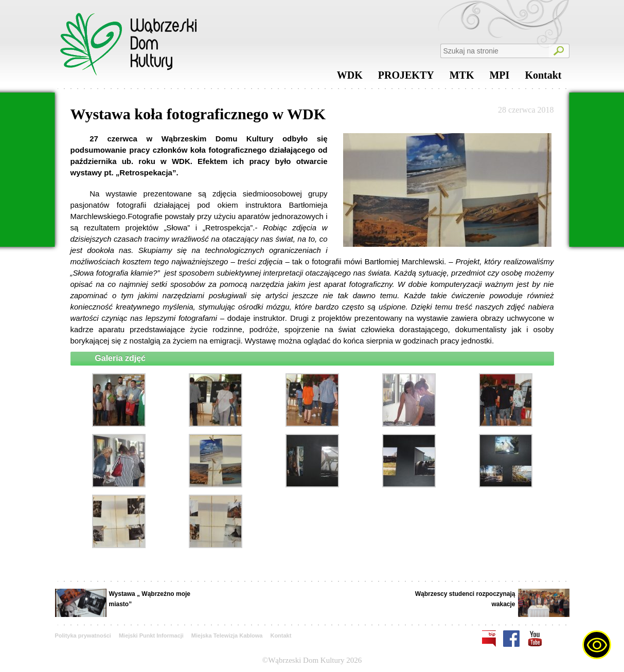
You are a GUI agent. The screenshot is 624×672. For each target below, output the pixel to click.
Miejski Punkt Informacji (151, 635)
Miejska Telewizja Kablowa (227, 635)
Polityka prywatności (83, 635)
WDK (350, 78)
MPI (499, 78)
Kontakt (543, 78)
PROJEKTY (406, 78)
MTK (462, 78)
